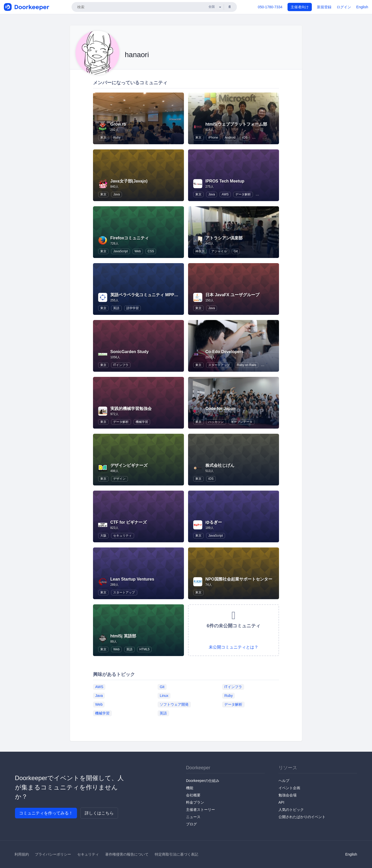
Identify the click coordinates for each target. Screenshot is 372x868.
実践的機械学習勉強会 (131, 409)
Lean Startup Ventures (132, 579)
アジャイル (219, 251)
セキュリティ (122, 536)
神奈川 (200, 251)
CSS (151, 251)
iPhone (213, 138)
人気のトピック (291, 810)
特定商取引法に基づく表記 (176, 854)
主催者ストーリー (200, 810)
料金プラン (195, 802)
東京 (103, 138)
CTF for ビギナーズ (129, 522)
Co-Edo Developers (224, 352)
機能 (190, 788)
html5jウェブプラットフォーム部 (236, 124)
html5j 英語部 (123, 636)
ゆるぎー (214, 522)
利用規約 (22, 854)
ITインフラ (121, 365)
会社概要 (193, 795)
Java (116, 194)
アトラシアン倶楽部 (224, 238)
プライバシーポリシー (53, 854)
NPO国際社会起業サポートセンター (239, 579)
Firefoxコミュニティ (130, 238)
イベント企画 (289, 788)
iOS (245, 138)
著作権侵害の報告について (127, 854)
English (362, 7)
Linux (164, 696)
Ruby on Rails (247, 365)
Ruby (117, 138)
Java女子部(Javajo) (129, 181)
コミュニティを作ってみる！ (46, 813)
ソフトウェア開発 (174, 704)
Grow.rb (118, 124)
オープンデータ (242, 422)
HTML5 (144, 649)
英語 (116, 308)
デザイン (119, 479)
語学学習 (133, 308)
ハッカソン (216, 422)
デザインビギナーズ (129, 465)
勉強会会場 (288, 795)
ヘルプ (284, 781)
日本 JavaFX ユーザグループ (232, 295)
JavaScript (120, 251)
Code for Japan (220, 409)
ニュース (193, 817)
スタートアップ (219, 365)
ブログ (191, 824)
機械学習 (142, 422)
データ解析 (243, 194)
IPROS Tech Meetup (225, 181)
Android (230, 138)
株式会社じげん (220, 465)
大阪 (103, 536)
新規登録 (324, 7)
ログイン (344, 7)
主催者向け (300, 7)
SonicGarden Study (129, 352)
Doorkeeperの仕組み (203, 781)
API (281, 802)
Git (236, 251)
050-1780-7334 (270, 7)
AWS (225, 194)
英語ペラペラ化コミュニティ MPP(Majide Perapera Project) (167, 295)
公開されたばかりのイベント (302, 817)
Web (138, 251)
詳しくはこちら (99, 813)
